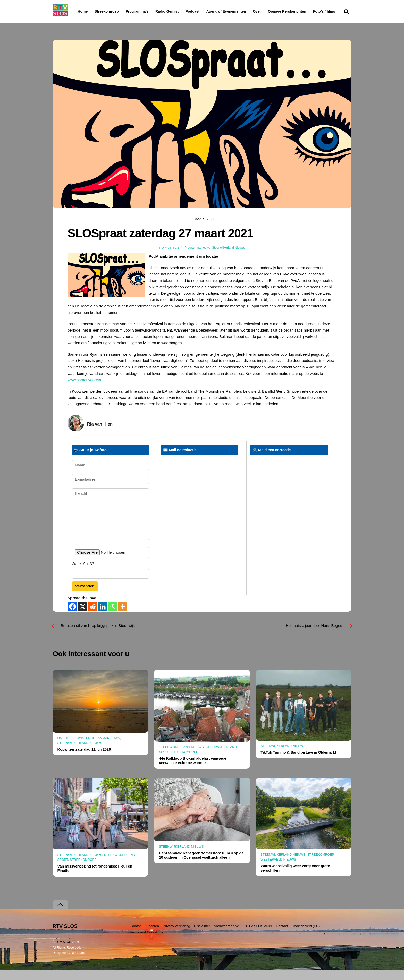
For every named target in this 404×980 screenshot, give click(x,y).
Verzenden (85, 596)
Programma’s (147, 12)
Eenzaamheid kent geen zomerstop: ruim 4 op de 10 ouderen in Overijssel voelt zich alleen (201, 865)
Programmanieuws (197, 258)
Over (270, 11)
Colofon (136, 936)
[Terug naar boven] (60, 914)
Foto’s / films (90, 22)
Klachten (152, 936)
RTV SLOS (63, 952)
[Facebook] (73, 616)
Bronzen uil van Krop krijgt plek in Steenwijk (98, 635)
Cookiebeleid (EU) (306, 936)
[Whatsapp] (113, 616)
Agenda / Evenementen (239, 11)
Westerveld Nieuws (278, 870)
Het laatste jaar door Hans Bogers (314, 635)
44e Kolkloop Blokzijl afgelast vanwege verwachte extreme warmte (193, 770)
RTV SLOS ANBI (259, 936)
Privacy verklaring (176, 936)
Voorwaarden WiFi (228, 936)
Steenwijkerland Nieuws (228, 258)
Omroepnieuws (71, 748)
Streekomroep (108, 12)
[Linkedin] (103, 616)
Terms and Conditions (146, 942)
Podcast (206, 11)
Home (78, 11)
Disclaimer (202, 936)
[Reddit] (93, 616)
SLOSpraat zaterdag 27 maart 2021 (160, 243)
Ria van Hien (169, 258)
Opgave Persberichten (305, 12)
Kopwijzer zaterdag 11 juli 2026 (84, 759)
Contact (282, 936)
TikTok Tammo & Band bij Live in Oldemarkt (298, 762)
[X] (83, 616)
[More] (123, 616)
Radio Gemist (180, 11)
